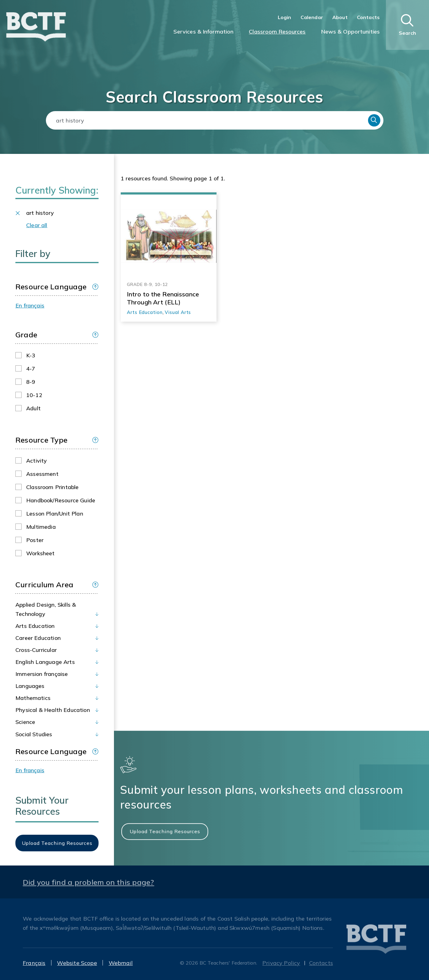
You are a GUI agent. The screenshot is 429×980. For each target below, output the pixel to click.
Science (25, 722)
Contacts (368, 17)
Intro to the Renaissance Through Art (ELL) (163, 298)
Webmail (121, 963)
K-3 (31, 355)
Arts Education (35, 626)
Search (374, 120)
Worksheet (40, 553)
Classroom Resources (277, 32)
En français (30, 305)
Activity (36, 461)
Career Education (38, 638)
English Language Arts (45, 662)
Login (285, 17)
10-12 (34, 395)
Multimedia (41, 527)
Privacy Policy (281, 963)
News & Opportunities (350, 32)
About (340, 17)
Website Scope (77, 963)
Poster (35, 540)
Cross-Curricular (36, 650)
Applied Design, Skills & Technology (46, 609)
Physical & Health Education (53, 710)
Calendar (312, 17)
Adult (33, 408)
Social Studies (34, 734)
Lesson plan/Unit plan (55, 514)
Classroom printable (52, 487)
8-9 (31, 382)
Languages (30, 686)
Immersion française (42, 674)
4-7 (31, 369)
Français (34, 963)
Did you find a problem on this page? (89, 882)
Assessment (42, 474)
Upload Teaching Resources (165, 831)
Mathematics (33, 698)
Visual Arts (178, 312)
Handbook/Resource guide (61, 500)
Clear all (37, 225)
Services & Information (204, 32)
